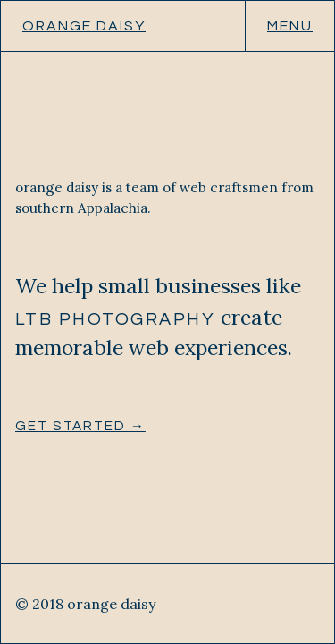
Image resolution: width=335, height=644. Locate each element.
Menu (290, 26)
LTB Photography (115, 319)
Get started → (80, 426)
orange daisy (84, 26)
